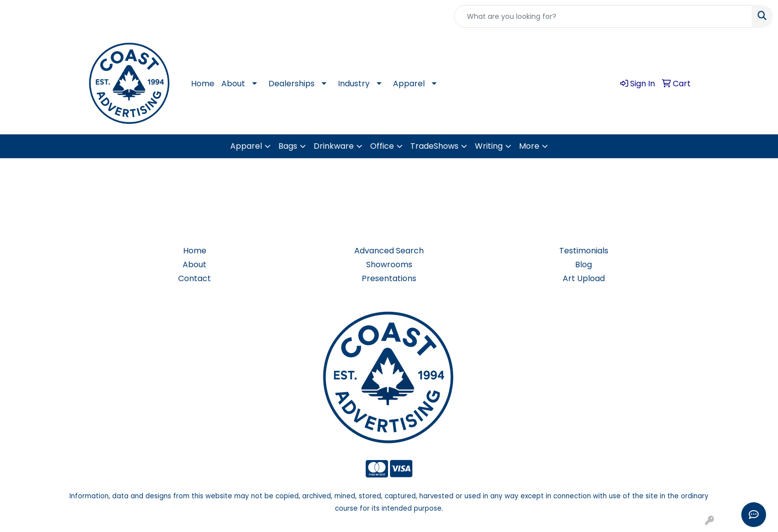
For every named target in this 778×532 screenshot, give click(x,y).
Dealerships (292, 84)
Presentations (389, 278)
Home (203, 84)
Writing (489, 146)
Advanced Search (389, 251)
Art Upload (584, 278)
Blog (583, 265)
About (233, 84)
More (529, 146)
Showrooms (389, 265)
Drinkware (334, 146)
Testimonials (584, 251)
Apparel (409, 84)
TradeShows (434, 146)
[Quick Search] (603, 16)
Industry (354, 84)
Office (382, 146)
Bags (288, 146)
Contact (194, 278)
